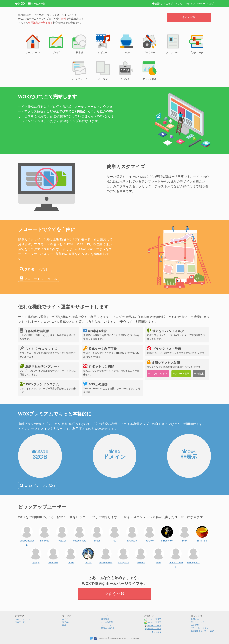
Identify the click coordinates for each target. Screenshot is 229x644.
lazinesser (53, 555)
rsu (114, 533)
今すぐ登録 (189, 17)
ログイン (190, 4)
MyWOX (201, 4)
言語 (157, 4)
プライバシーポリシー (201, 628)
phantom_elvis (176, 555)
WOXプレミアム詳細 (40, 486)
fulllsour (141, 555)
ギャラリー (150, 44)
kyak (185, 533)
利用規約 (195, 619)
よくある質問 (107, 622)
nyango (36, 555)
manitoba (44, 533)
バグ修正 (153, 619)
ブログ (56, 44)
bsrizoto (150, 533)
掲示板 (79, 44)
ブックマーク (196, 44)
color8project (106, 555)
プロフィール (173, 44)
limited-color (167, 533)
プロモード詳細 (36, 269)
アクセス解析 (150, 70)
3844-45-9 (202, 533)
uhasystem (123, 555)
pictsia (88, 555)
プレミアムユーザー (24, 619)
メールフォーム (79, 70)
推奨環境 (105, 619)
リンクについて (198, 622)
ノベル (126, 44)
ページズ (103, 70)
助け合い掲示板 (108, 628)
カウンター (126, 70)
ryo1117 (62, 533)
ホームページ (33, 44)
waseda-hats (80, 533)
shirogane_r (193, 555)
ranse (71, 555)
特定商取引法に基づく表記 (202, 631)
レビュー (103, 44)
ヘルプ (210, 4)
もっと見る (156, 632)
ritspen (97, 533)
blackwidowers (27, 533)
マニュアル (106, 625)
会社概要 (195, 625)
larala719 (132, 533)
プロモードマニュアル (41, 279)
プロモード (20, 622)
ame (158, 555)
